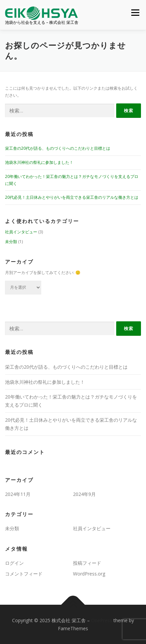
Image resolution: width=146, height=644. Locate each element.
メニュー (135, 13)
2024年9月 (84, 494)
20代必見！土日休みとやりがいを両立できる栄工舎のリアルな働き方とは (72, 197)
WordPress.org (89, 574)
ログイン (14, 563)
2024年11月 (18, 494)
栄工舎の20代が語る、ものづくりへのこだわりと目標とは (58, 148)
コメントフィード (24, 574)
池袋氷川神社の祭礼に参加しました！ (39, 162)
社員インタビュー (21, 232)
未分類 (11, 242)
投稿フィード (87, 563)
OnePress (102, 620)
